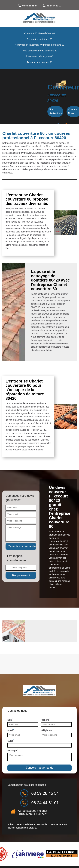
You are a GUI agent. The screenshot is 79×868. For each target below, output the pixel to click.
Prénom (45, 720)
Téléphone (47, 730)
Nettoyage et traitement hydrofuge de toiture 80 (39, 45)
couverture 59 (54, 824)
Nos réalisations (55, 111)
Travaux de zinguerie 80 (39, 62)
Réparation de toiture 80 (40, 39)
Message (12, 750)
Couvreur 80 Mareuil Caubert (39, 33)
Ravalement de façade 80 (40, 56)
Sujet (11, 740)
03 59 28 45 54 (27, 6)
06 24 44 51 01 (52, 6)
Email (11, 730)
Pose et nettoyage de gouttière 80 (39, 51)
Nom (10, 720)
